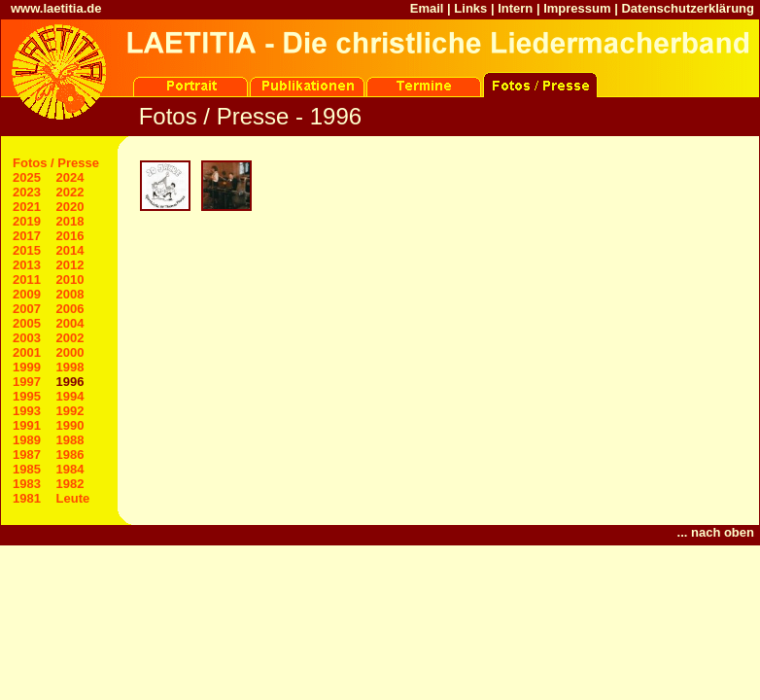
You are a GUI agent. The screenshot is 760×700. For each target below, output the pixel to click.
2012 (70, 265)
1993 (27, 411)
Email (427, 8)
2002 (70, 338)
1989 (27, 440)
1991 (27, 425)
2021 (27, 207)
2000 (70, 352)
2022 (70, 192)
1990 (70, 425)
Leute (73, 498)
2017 (27, 236)
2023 (27, 192)
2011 (27, 280)
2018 (70, 221)
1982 (70, 484)
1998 (70, 367)
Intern (515, 8)
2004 (70, 323)
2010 (70, 280)
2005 (27, 323)
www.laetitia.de (56, 8)
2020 (70, 207)
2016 (70, 236)
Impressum (577, 8)
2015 (27, 250)
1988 (70, 440)
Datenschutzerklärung (688, 8)
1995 (27, 396)
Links (470, 8)
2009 (27, 294)
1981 (27, 498)
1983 (27, 484)
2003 (27, 338)
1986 (70, 455)
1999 (27, 367)
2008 (70, 294)
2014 (70, 250)
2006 (70, 309)
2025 (27, 177)
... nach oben (716, 532)
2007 (27, 309)
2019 (27, 221)
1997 (27, 382)
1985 (27, 469)
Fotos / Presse (56, 163)
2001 (27, 352)
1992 (70, 411)
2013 (27, 265)
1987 (27, 455)
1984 (70, 469)
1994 (70, 396)
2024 (70, 177)
